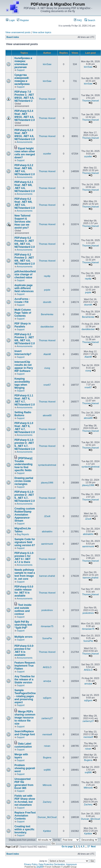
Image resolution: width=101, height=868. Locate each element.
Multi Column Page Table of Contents (23, 313)
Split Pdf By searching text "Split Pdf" (23, 625)
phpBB (40, 867)
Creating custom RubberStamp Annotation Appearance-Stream (25, 515)
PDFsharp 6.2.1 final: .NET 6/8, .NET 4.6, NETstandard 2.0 (25, 187)
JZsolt (47, 516)
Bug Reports (23, 534)
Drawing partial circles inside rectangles (24, 481)
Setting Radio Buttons (23, 414)
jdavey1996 (47, 483)
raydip (47, 276)
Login (10, 20)
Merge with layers (21, 756)
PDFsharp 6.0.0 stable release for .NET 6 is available (24, 591)
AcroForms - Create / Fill (22, 301)
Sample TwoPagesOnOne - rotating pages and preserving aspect (25, 696)
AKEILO (47, 667)
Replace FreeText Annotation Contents (25, 816)
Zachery (47, 802)
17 (89, 847)
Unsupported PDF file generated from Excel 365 (24, 784)
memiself (47, 734)
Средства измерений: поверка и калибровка (22, 79)
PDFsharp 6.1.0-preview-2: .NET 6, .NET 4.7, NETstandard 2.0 (25, 496)
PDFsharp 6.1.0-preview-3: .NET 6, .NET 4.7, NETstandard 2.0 (25, 444)
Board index (13, 37)
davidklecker (47, 327)
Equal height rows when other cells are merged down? (25, 153)
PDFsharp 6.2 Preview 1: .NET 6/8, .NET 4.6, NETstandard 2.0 (25, 339)
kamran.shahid (47, 576)
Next (93, 847)
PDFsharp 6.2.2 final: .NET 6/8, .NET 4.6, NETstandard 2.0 (25, 170)
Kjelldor (47, 831)
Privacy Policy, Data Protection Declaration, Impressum (50, 864)
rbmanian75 (47, 626)
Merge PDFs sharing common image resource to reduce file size (25, 718)
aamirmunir (47, 544)
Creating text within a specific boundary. (24, 829)
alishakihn (47, 531)
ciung (47, 368)
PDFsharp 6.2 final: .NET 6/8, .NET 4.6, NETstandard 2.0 (25, 203)
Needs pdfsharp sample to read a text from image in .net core (25, 574)
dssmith (47, 302)
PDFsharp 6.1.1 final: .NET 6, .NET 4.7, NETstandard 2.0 (25, 400)
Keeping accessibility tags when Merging (22, 383)
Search (90, 20)
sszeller (47, 154)
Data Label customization (23, 745)
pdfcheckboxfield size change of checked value (25, 274)
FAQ (78, 20)
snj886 (47, 770)
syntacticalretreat (47, 465)
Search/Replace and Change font (25, 733)
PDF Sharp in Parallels (23, 325)
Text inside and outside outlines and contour (23, 609)
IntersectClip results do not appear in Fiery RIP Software (24, 366)
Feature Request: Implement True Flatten (25, 666)
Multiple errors (23, 637)
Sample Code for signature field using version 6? (25, 542)
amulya (47, 681)
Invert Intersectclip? (23, 353)
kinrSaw (47, 64)
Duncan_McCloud (47, 817)
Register (23, 20)
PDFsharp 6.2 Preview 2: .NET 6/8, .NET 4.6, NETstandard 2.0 (25, 259)
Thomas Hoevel (47, 99)
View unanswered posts (18, 32)
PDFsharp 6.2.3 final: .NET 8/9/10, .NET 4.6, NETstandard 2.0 (25, 135)
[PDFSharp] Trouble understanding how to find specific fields (23, 464)
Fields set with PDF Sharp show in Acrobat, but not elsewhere (25, 800)
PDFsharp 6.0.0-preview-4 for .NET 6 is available (24, 650)
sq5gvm (47, 698)
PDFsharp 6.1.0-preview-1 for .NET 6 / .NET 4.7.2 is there (24, 558)
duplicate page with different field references (24, 288)
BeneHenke (47, 314)
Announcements (25, 142)
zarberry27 (47, 718)
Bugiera (47, 757)
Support (21, 70)
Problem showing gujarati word (25, 768)
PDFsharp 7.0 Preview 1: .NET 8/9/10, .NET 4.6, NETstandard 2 (24, 96)
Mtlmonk (47, 785)
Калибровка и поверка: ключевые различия (23, 63)
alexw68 (47, 415)
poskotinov (47, 610)
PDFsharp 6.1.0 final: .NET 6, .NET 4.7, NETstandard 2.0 (25, 428)
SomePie (47, 638)
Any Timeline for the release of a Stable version (25, 679)
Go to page (67, 847)
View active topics (42, 32)
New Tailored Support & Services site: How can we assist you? (23, 222)
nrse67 (47, 385)
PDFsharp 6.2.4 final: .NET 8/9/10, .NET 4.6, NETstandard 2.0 (25, 115)
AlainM (47, 354)
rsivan (47, 746)
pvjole (47, 290)
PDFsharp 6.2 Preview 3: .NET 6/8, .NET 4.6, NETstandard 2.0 (25, 242)
